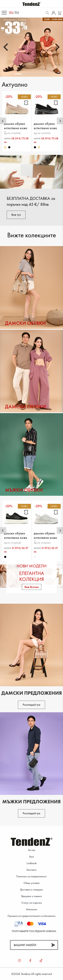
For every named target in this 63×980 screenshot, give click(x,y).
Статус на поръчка (32, 903)
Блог (32, 857)
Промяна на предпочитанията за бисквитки (32, 916)
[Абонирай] (53, 945)
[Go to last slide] (6, 47)
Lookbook (32, 863)
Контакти (32, 870)
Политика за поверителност (32, 876)
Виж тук (16, 215)
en (17, 12)
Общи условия (32, 883)
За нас (32, 850)
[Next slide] (57, 47)
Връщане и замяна (32, 896)
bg (11, 12)
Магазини (32, 909)
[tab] (18, 74)
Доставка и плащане (32, 890)
